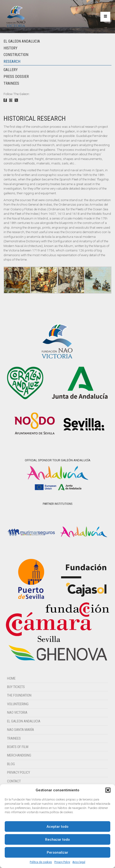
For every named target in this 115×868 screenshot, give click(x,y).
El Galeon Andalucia (22, 41)
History (11, 48)
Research (12, 62)
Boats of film (18, 747)
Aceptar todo (57, 827)
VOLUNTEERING (18, 704)
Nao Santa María (21, 730)
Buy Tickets (16, 687)
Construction (16, 55)
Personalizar (57, 852)
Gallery (11, 70)
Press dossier (16, 77)
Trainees (11, 83)
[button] (108, 790)
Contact (14, 781)
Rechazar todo (57, 840)
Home (11, 678)
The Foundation (19, 695)
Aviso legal (79, 862)
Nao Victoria (17, 713)
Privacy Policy (62, 862)
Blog (11, 764)
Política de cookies (41, 862)
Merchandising (19, 755)
